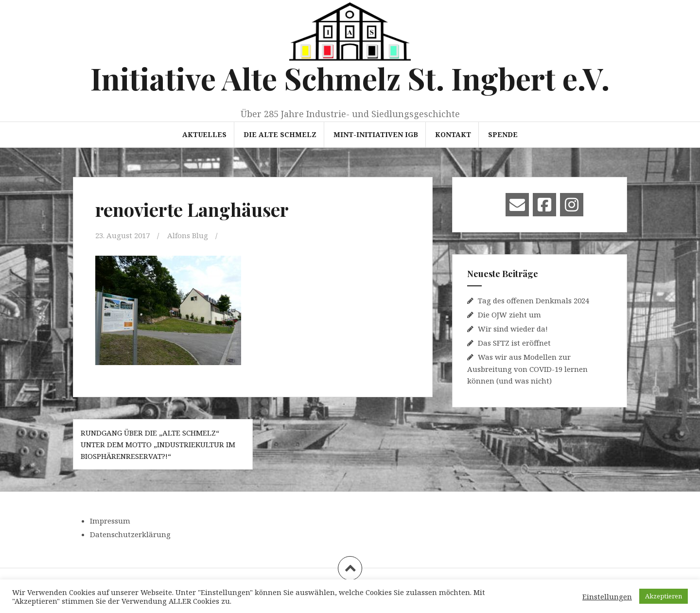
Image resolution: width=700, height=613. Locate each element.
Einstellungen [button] (607, 596)
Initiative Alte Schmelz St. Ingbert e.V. (350, 78)
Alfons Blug (188, 235)
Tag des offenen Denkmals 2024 (534, 300)
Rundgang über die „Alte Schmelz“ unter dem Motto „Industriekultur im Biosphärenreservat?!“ (158, 444)
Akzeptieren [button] (664, 596)
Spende (503, 134)
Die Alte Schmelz (280, 134)
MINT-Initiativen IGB (376, 134)
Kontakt (453, 134)
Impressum (110, 521)
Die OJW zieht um (509, 315)
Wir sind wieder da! (513, 329)
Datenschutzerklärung (130, 534)
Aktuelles (204, 134)
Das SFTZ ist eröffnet (514, 343)
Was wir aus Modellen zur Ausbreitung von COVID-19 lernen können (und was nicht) (527, 369)
